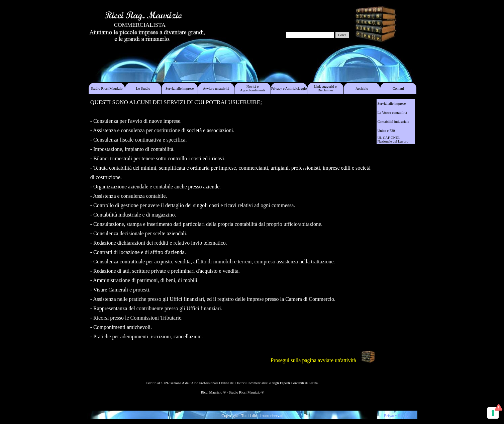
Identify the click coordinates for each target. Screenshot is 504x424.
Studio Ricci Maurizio (107, 89)
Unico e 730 (386, 131)
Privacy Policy (396, 416)
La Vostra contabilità (392, 113)
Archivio (362, 89)
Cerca (342, 35)
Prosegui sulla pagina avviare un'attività (313, 360)
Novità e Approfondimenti (253, 88)
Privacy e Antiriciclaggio (289, 89)
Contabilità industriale (393, 122)
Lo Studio (143, 89)
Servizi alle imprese (180, 89)
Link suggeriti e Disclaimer (325, 88)
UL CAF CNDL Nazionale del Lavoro (393, 140)
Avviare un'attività (216, 89)
